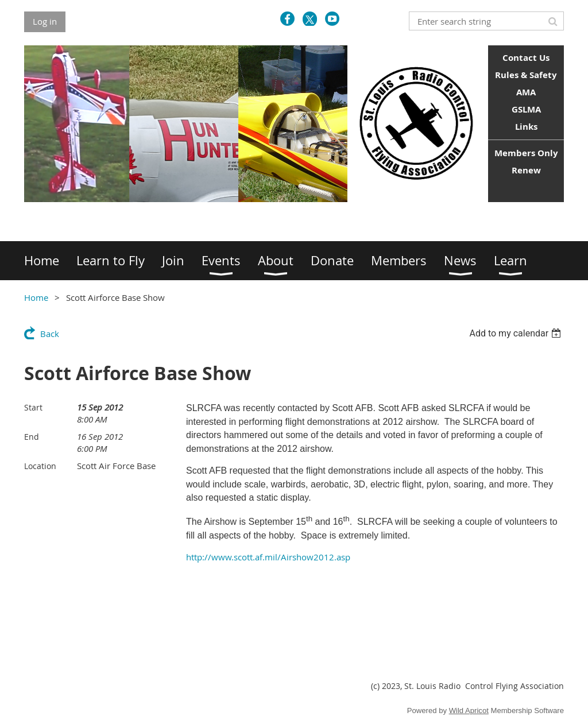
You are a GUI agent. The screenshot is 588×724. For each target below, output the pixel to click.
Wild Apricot (469, 711)
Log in (45, 21)
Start (33, 407)
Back (50, 334)
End (32, 437)
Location (40, 466)
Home (36, 297)
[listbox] (517, 333)
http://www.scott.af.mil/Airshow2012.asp (268, 557)
